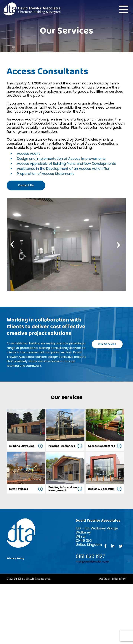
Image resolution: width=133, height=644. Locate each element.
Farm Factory (118, 579)
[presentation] (12, 242)
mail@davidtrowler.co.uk (92, 562)
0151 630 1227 (90, 557)
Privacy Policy (16, 558)
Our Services (108, 344)
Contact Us (25, 185)
